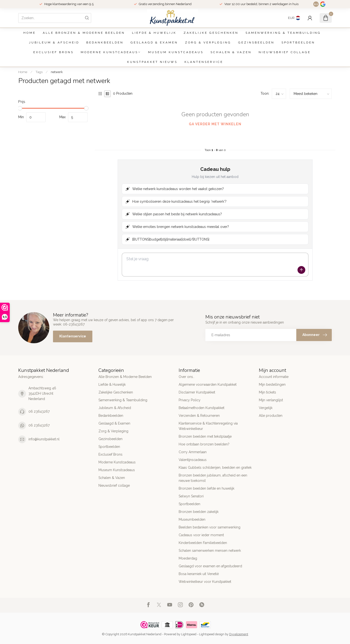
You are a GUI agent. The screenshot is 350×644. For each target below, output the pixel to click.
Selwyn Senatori (191, 496)
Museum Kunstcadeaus (176, 52)
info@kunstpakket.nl (44, 439)
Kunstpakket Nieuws (152, 62)
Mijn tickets (267, 392)
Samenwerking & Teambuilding (283, 33)
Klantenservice (204, 62)
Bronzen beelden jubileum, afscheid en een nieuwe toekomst (213, 478)
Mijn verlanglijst (271, 400)
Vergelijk (266, 408)
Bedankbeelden (105, 42)
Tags (39, 72)
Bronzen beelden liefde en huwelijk (206, 488)
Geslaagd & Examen (154, 42)
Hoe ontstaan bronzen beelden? (204, 444)
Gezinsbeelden (256, 42)
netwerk (57, 72)
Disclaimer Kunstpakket (197, 392)
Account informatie (274, 377)
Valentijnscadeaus (193, 460)
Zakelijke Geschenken (211, 33)
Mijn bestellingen (272, 385)
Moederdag (188, 558)
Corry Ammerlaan (193, 452)
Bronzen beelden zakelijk (199, 512)
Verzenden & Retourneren (199, 416)
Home (30, 33)
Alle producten (271, 416)
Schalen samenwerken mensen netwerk (210, 551)
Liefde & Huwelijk (154, 33)
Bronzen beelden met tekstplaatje (205, 436)
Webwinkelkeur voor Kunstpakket (205, 582)
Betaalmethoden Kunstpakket (201, 408)
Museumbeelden (192, 519)
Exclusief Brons (53, 52)
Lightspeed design (212, 634)
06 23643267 (39, 411)
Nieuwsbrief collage (285, 52)
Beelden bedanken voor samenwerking (210, 527)
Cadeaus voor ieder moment (201, 535)
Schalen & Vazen (231, 52)
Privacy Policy (190, 400)
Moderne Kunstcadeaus (109, 52)
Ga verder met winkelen (215, 124)
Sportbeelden (298, 42)
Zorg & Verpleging (208, 42)
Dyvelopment (239, 634)
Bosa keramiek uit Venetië (199, 574)
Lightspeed (189, 634)
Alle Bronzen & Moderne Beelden (84, 33)
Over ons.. (187, 377)
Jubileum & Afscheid (54, 42)
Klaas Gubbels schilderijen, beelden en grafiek (215, 468)
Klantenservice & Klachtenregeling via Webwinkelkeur (208, 426)
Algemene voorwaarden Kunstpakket (208, 385)
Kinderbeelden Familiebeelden (203, 543)
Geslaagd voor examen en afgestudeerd (210, 566)
